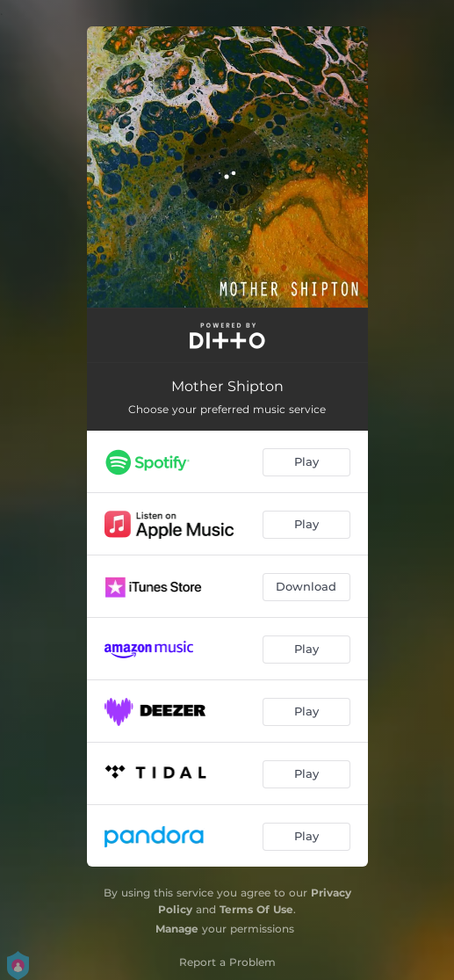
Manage (177, 929)
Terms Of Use (256, 909)
